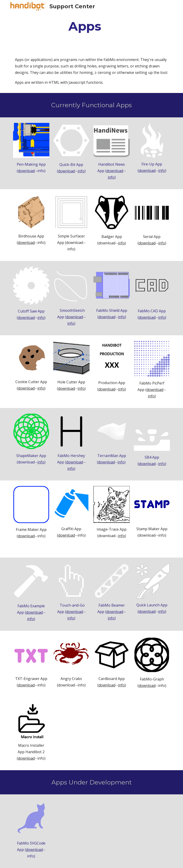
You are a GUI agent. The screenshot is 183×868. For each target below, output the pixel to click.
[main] (85, 26)
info (81, 171)
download (26, 171)
